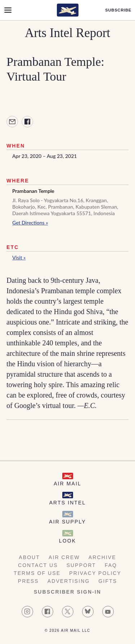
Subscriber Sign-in (67, 592)
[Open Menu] (8, 10)
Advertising (69, 581)
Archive (102, 557)
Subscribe (118, 10)
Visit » (19, 257)
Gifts (108, 581)
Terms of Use (37, 573)
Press (28, 581)
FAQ (111, 565)
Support (81, 565)
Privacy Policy (95, 573)
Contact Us (38, 565)
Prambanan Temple (33, 191)
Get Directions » (30, 223)
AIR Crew (64, 557)
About (29, 557)
